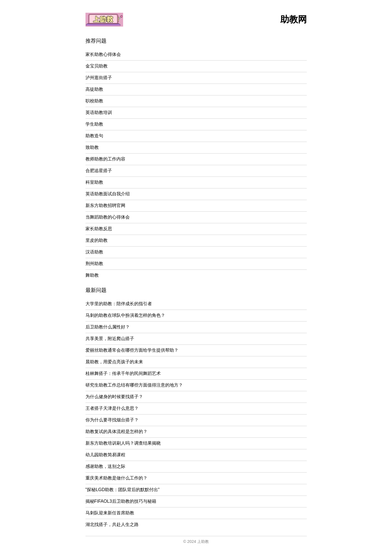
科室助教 (94, 182)
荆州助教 (94, 264)
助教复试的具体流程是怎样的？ (116, 432)
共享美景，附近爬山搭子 (110, 339)
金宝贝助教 (97, 66)
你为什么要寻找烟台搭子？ (112, 420)
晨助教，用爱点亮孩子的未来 (114, 362)
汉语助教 (94, 252)
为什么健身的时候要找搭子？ (114, 397)
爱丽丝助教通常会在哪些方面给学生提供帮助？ (132, 350)
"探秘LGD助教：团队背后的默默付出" (123, 490)
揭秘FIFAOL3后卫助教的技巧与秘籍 (121, 501)
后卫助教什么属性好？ (108, 327)
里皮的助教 (97, 240)
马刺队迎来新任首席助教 (110, 513)
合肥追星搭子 (99, 171)
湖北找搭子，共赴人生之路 (112, 524)
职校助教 (94, 101)
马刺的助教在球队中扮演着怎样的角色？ (125, 315)
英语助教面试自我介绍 (108, 194)
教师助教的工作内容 (105, 159)
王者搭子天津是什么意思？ (112, 408)
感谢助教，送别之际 (105, 466)
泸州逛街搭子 (99, 78)
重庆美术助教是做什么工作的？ (116, 478)
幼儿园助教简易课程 (105, 455)
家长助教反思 (99, 229)
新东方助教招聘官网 (105, 205)
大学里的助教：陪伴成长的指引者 (119, 304)
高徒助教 (94, 89)
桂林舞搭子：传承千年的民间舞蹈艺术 (123, 373)
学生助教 (94, 124)
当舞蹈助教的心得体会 (108, 217)
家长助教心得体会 (103, 54)
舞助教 (92, 275)
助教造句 (94, 136)
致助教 (92, 147)
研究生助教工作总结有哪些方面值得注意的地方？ (134, 385)
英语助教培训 (99, 112)
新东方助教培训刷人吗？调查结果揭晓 (123, 443)
